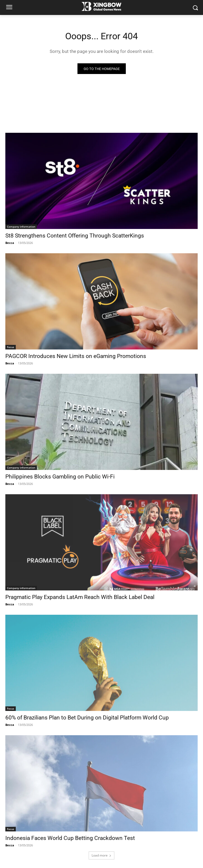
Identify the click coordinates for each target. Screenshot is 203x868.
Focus (11, 347)
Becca (10, 243)
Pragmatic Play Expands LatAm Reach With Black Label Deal (80, 597)
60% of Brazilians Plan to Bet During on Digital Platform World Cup (87, 718)
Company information (21, 227)
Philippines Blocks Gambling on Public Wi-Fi (60, 477)
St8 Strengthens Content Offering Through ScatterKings (75, 236)
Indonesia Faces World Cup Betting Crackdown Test (70, 838)
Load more (101, 855)
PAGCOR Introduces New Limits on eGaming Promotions (76, 356)
